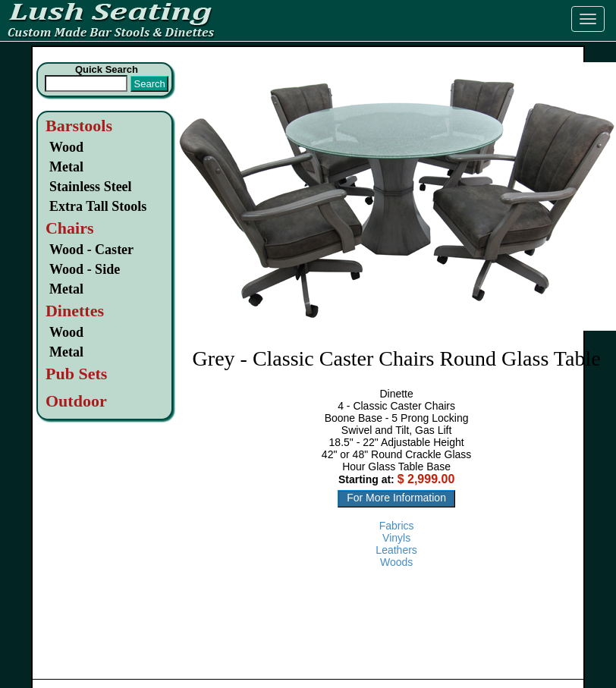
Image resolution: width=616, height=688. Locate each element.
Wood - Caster (91, 250)
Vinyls (396, 538)
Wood (66, 147)
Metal (66, 167)
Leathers (396, 550)
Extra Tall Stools (98, 206)
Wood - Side (85, 269)
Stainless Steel (91, 187)
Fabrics (397, 526)
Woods (396, 562)
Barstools (79, 126)
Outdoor (76, 401)
